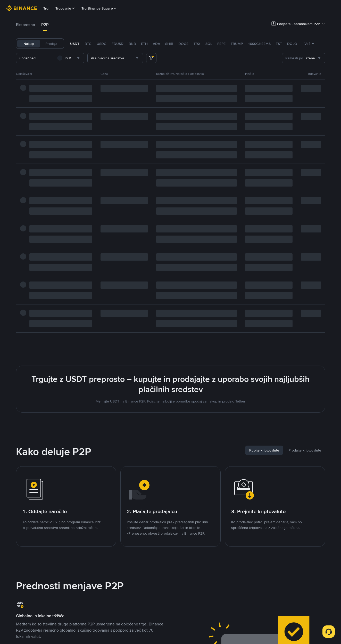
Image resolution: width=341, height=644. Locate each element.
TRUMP (237, 44)
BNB (132, 44)
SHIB (169, 44)
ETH (144, 44)
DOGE (183, 44)
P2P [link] (45, 25)
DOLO (292, 44)
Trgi (46, 8)
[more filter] (151, 58)
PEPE (221, 44)
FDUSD (118, 44)
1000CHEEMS (259, 44)
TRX (197, 44)
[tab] (26, 25)
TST (279, 44)
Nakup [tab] (29, 44)
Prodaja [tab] (51, 44)
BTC (88, 44)
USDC (102, 44)
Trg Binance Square (99, 8)
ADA (156, 44)
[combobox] (69, 58)
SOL (209, 44)
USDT (75, 44)
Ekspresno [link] (26, 25)
